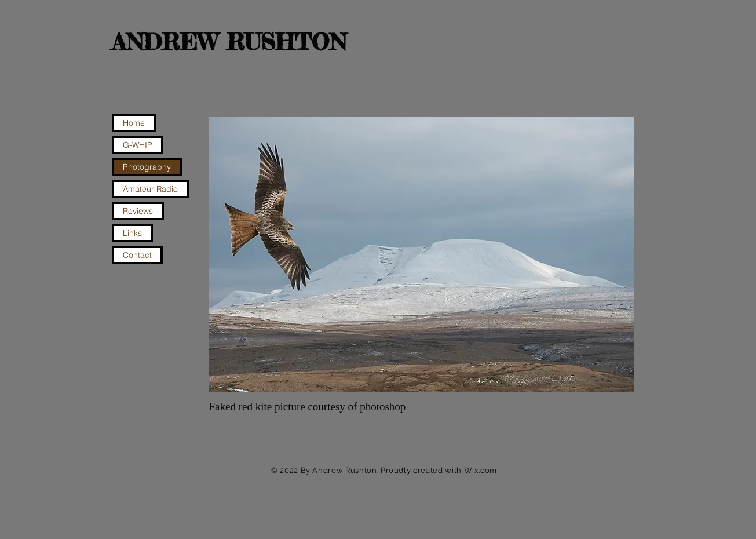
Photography (147, 167)
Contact (137, 255)
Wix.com (481, 470)
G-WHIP (138, 145)
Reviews (138, 211)
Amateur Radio (150, 189)
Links (132, 233)
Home (134, 123)
